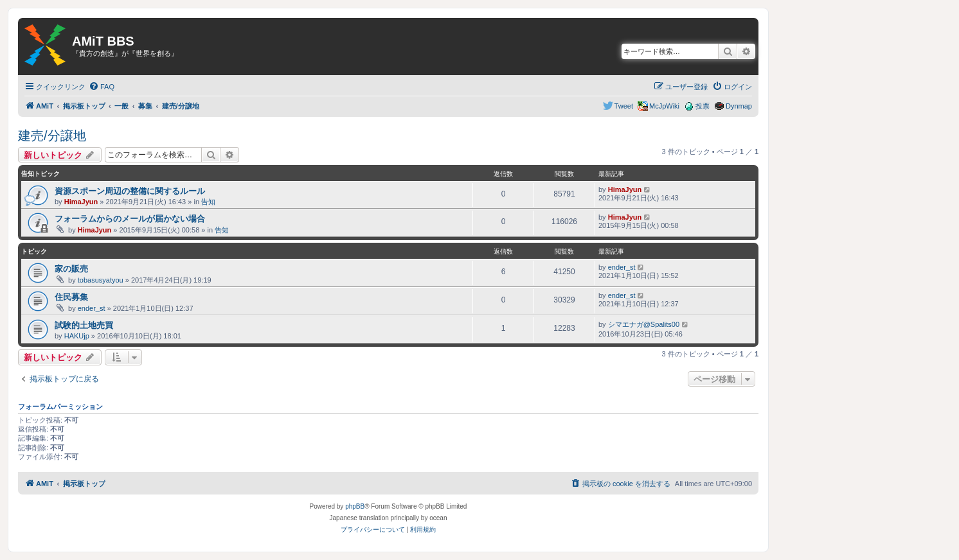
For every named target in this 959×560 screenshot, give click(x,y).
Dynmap (739, 106)
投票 (703, 106)
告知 (208, 202)
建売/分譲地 (52, 136)
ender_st (622, 267)
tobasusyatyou (101, 280)
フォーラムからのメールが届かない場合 (130, 219)
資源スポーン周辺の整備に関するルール (130, 191)
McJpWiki (664, 106)
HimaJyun (81, 202)
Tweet (624, 106)
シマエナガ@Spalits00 (644, 324)
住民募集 (71, 297)
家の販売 (71, 269)
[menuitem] (102, 87)
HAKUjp (77, 336)
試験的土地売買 (84, 325)
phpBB (355, 506)
